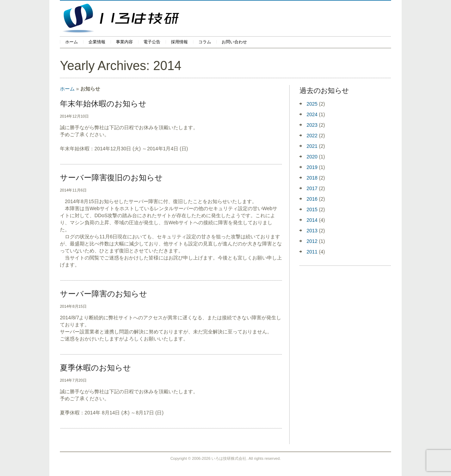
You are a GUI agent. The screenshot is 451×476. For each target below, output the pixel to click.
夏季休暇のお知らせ (95, 368)
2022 (312, 136)
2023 (312, 125)
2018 (312, 178)
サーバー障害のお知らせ (104, 294)
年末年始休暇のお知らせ (103, 104)
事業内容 (124, 42)
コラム (205, 42)
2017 (312, 188)
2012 (312, 241)
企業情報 (97, 42)
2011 (312, 252)
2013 (312, 231)
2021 (312, 146)
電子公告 (152, 42)
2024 (312, 114)
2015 (312, 209)
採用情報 (179, 42)
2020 (312, 157)
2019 (312, 167)
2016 (312, 199)
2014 (312, 220)
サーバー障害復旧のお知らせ (111, 178)
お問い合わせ (234, 42)
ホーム (72, 42)
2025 (312, 104)
